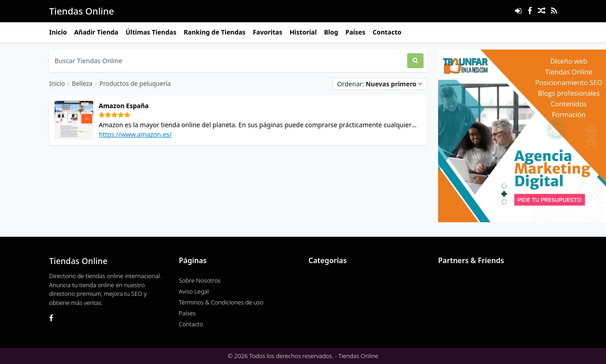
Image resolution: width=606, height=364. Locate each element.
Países (355, 32)
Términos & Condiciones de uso (221, 302)
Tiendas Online (81, 11)
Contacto (387, 32)
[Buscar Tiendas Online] (228, 61)
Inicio (58, 32)
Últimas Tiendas (151, 32)
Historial (303, 32)
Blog (331, 32)
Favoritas (268, 32)
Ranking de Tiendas (215, 32)
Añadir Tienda (96, 32)
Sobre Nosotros (200, 280)
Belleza (82, 83)
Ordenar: (380, 84)
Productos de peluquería (135, 83)
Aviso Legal (194, 291)
